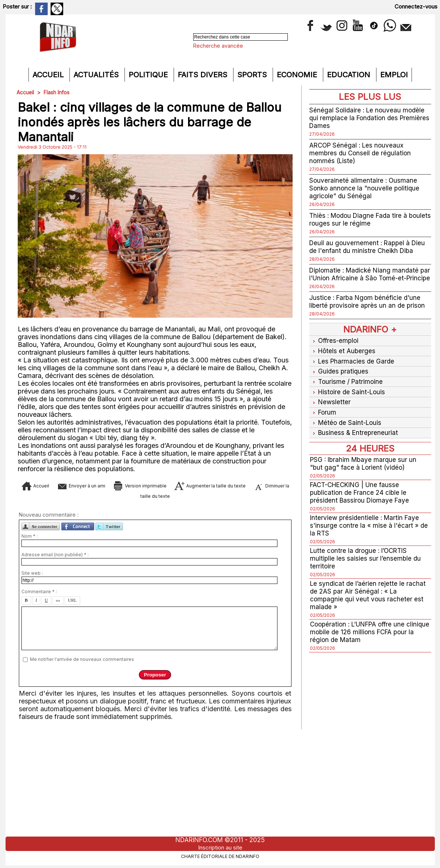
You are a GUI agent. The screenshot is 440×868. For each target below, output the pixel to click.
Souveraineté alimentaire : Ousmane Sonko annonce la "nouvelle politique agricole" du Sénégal (366, 188)
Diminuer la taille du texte (166, 497)
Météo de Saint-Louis (347, 425)
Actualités (97, 75)
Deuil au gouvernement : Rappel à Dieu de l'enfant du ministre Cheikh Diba (369, 247)
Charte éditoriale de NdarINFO (220, 856)
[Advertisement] (220, 785)
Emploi (394, 75)
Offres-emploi (335, 348)
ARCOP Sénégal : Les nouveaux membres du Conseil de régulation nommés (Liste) (361, 153)
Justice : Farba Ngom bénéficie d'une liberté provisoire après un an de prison (369, 309)
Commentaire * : (39, 595)
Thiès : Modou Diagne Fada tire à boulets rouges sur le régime (360, 219)
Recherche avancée (218, 46)
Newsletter (330, 406)
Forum (323, 416)
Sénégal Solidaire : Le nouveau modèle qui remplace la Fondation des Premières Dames (368, 118)
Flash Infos (57, 92)
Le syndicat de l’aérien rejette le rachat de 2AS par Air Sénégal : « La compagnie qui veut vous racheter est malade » (369, 597)
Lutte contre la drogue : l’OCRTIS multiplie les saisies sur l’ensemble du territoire (366, 560)
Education (350, 75)
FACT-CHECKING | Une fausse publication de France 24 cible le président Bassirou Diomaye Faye (361, 494)
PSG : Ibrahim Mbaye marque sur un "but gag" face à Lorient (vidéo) (365, 465)
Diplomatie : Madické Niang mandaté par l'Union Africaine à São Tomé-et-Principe (366, 278)
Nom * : (30, 539)
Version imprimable (170, 485)
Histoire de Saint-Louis (349, 396)
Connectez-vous (416, 6)
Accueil (49, 75)
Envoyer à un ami (94, 485)
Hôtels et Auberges (343, 358)
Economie (298, 75)
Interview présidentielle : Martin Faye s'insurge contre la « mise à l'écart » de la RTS (370, 527)
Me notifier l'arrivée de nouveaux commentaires (82, 663)
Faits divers (204, 75)
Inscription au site (220, 847)
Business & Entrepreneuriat (355, 435)
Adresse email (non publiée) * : (55, 558)
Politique (149, 75)
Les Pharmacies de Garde (353, 367)
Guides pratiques (340, 377)
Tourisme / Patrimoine (347, 387)
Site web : (32, 576)
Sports (253, 75)
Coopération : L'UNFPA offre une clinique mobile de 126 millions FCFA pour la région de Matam (365, 633)
